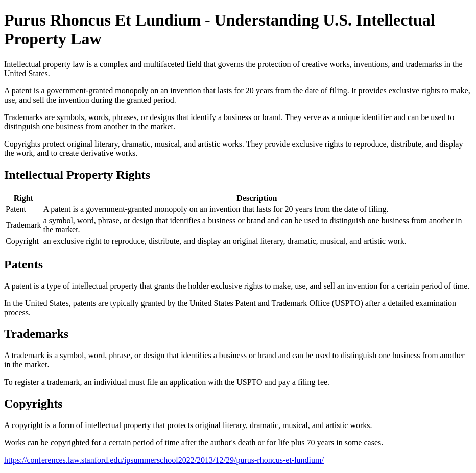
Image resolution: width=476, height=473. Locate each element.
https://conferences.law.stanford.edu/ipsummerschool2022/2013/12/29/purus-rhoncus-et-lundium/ (164, 460)
